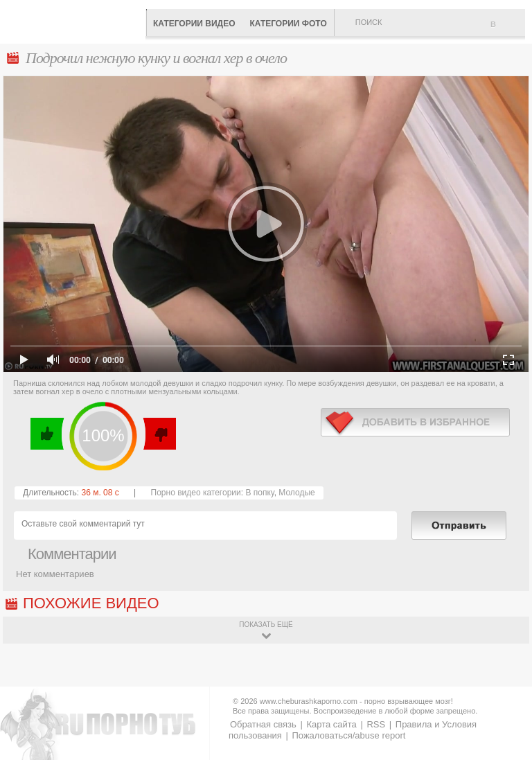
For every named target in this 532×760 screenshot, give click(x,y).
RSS (376, 724)
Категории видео (194, 24)
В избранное (508, 30)
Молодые (296, 493)
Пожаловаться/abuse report (348, 735)
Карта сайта (331, 724)
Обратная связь (263, 724)
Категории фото (288, 24)
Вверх (505, 719)
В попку (259, 493)
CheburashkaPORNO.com (76, 20)
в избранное (415, 422)
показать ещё (266, 625)
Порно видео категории (196, 493)
